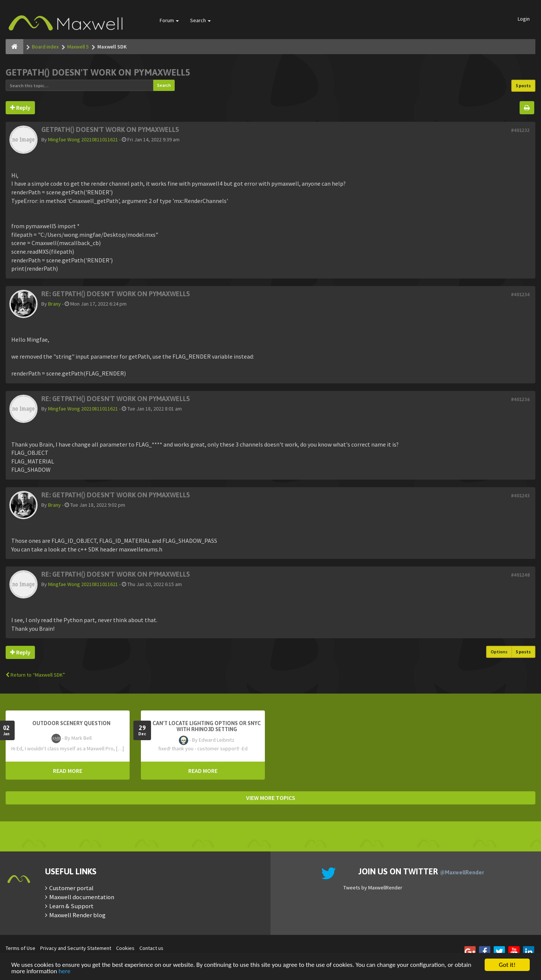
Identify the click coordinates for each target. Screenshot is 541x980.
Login (524, 19)
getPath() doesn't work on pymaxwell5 (98, 72)
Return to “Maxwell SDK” (35, 675)
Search (200, 20)
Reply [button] (20, 108)
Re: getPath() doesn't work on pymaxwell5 (116, 294)
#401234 (520, 295)
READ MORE (68, 771)
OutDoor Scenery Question (71, 723)
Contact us (151, 948)
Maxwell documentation (82, 897)
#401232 (520, 130)
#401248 (520, 575)
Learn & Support (71, 906)
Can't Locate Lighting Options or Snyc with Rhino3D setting (207, 726)
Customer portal (71, 888)
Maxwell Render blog (77, 915)
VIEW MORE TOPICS (271, 798)
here (65, 972)
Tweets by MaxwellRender (373, 888)
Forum (169, 20)
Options (499, 652)
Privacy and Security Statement (76, 948)
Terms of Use (20, 948)
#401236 (520, 399)
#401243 (520, 496)
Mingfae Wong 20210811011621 (83, 139)
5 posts (523, 86)
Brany (54, 304)
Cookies (125, 948)
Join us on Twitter (421, 871)
